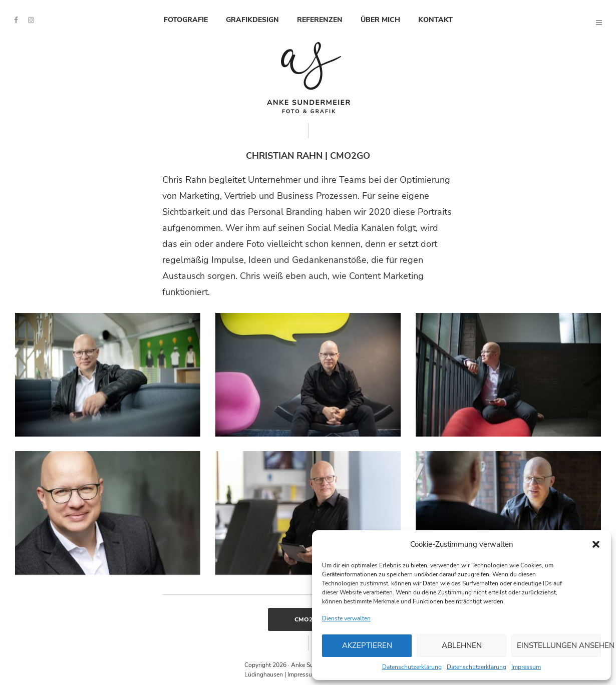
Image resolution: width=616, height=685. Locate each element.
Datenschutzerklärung (412, 667)
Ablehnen (462, 645)
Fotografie (186, 20)
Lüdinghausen (264, 674)
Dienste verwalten (346, 618)
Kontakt (435, 20)
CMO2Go (308, 619)
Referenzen (320, 20)
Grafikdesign (252, 20)
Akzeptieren (367, 645)
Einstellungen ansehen (559, 645)
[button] (596, 544)
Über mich (380, 20)
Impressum (526, 667)
